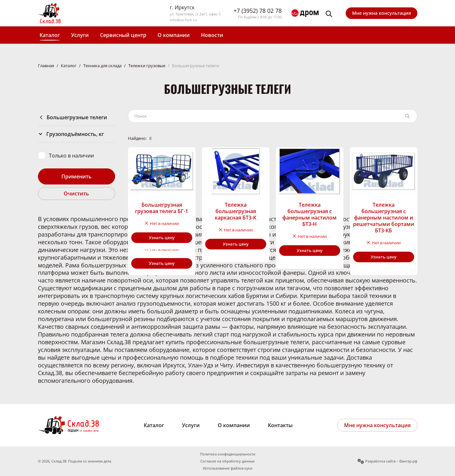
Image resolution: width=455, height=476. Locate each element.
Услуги (80, 35)
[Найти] (407, 116)
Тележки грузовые (147, 66)
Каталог (50, 35)
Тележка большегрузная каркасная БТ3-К (236, 211)
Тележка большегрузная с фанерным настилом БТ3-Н (309, 214)
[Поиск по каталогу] (265, 116)
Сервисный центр (123, 35)
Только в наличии (71, 156)
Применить (77, 176)
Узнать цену (162, 238)
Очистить (76, 193)
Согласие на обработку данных (227, 461)
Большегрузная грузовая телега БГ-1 (162, 208)
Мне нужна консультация (382, 13)
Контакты (280, 425)
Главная (46, 66)
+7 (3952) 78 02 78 (258, 11)
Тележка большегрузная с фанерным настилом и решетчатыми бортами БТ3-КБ (384, 218)
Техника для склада (102, 66)
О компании (174, 35)
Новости (212, 35)
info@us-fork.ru (183, 20)
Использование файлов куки (228, 468)
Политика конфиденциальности (228, 454)
